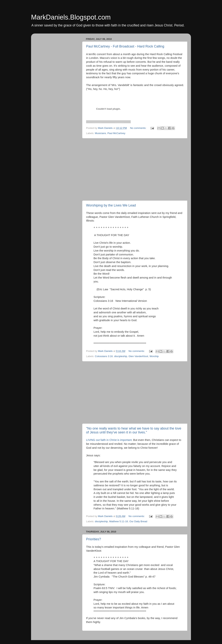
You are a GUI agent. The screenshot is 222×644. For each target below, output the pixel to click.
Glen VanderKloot (138, 356)
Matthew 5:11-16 (119, 521)
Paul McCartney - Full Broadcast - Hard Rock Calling (125, 46)
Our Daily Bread (138, 521)
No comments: (138, 128)
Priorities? (94, 539)
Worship (154, 356)
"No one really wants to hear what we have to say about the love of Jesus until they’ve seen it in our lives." (134, 430)
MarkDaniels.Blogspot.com (71, 17)
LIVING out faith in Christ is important (109, 440)
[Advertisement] (135, 169)
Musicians (100, 133)
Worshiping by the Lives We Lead (111, 205)
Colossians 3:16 (104, 356)
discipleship (121, 356)
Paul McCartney (116, 133)
